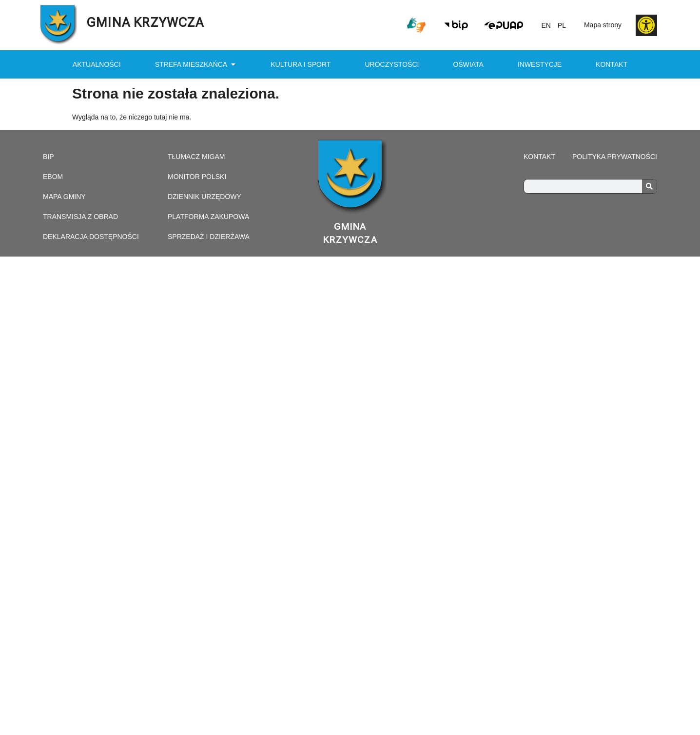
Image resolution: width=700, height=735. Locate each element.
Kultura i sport (301, 64)
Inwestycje (540, 64)
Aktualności (97, 64)
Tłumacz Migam (196, 157)
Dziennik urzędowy (204, 197)
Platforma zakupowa (208, 217)
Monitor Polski (197, 177)
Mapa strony (603, 25)
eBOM (53, 177)
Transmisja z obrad (80, 217)
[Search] (649, 186)
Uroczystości (392, 64)
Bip (49, 157)
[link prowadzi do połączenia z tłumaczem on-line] (416, 25)
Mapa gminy (64, 197)
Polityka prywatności (615, 157)
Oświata (468, 64)
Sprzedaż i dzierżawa (209, 237)
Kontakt (612, 64)
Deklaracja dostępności (91, 237)
